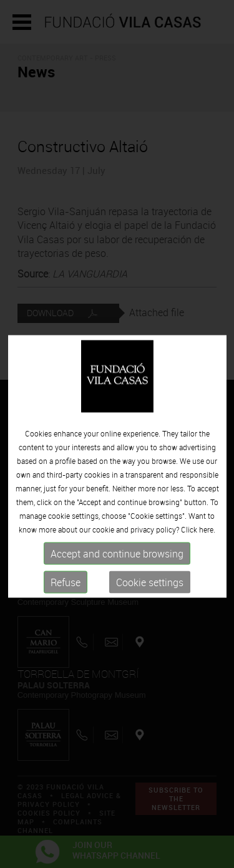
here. (207, 536)
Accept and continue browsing (117, 561)
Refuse (66, 589)
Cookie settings (150, 589)
